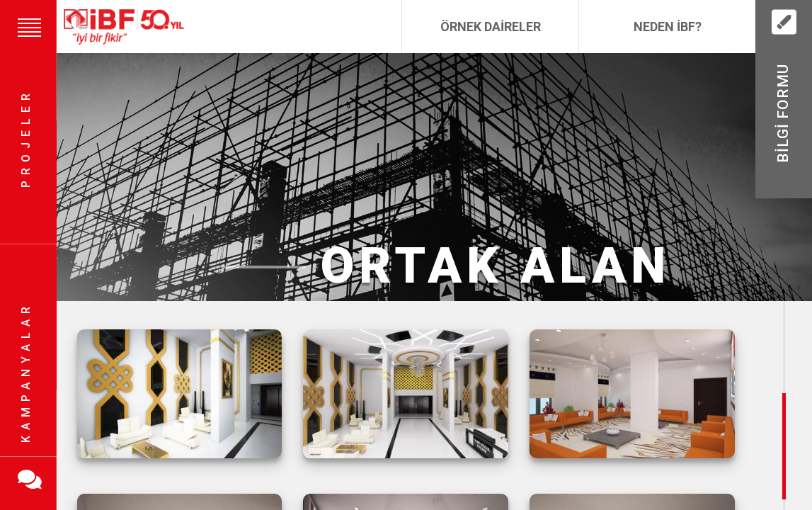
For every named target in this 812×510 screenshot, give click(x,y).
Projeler (26, 138)
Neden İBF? (668, 27)
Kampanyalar (26, 372)
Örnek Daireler (491, 27)
